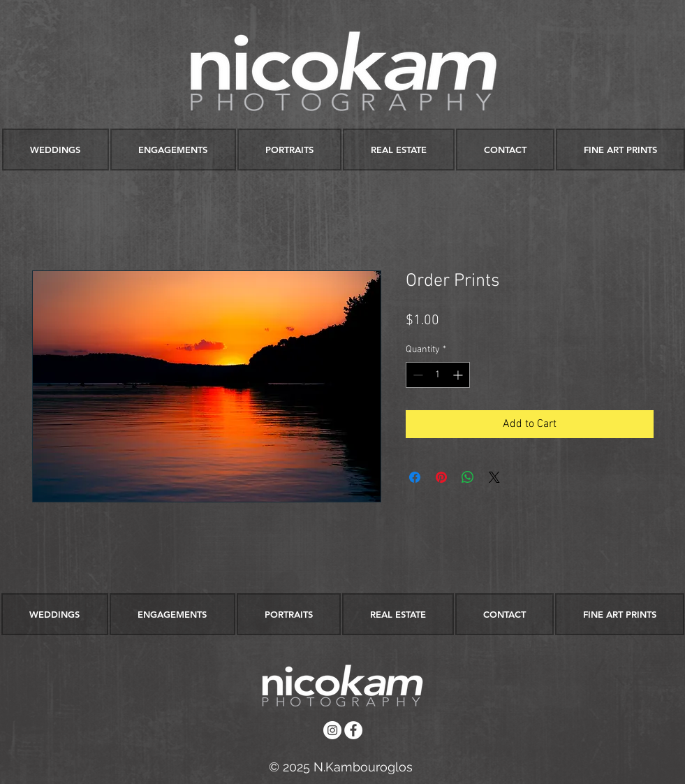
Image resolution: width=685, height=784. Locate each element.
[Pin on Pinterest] (441, 477)
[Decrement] (417, 375)
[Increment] (459, 375)
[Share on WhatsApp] (468, 477)
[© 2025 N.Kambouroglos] (341, 767)
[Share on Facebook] (415, 477)
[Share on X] (494, 477)
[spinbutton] (438, 375)
